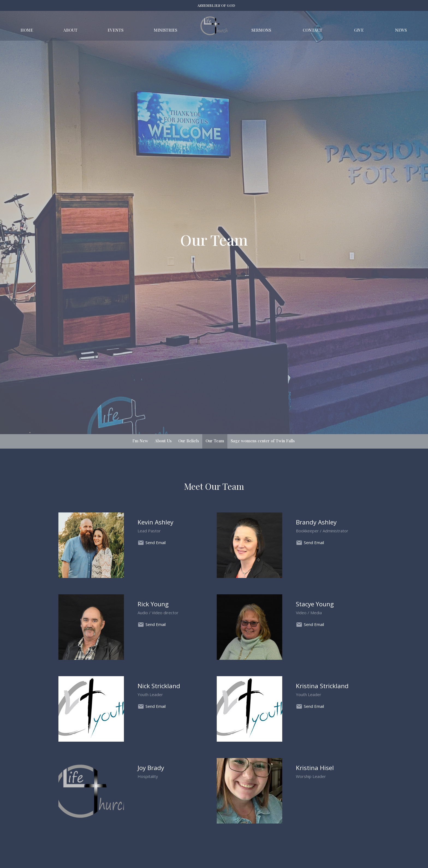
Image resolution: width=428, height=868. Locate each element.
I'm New (140, 441)
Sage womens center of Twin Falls (263, 441)
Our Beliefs (189, 441)
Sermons (261, 30)
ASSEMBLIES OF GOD (216, 5)
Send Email (156, 542)
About (70, 30)
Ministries (165, 30)
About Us (163, 441)
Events (115, 30)
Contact (313, 30)
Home (27, 30)
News (401, 30)
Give (359, 30)
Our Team (215, 441)
